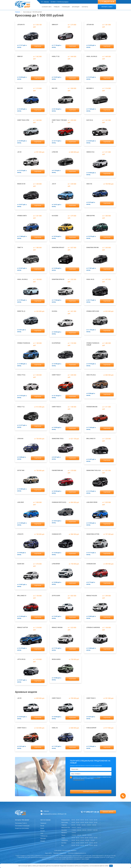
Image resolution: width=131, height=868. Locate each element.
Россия (43, 831)
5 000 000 (84, 830)
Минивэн (64, 833)
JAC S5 (19, 698)
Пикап (63, 835)
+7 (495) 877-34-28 (108, 2)
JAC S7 (54, 184)
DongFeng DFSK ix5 (58, 279)
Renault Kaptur (23, 627)
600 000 (91, 838)
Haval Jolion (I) (22, 279)
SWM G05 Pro (91, 216)
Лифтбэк (64, 825)
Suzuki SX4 (21, 564)
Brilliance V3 (22, 596)
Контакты (85, 7)
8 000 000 (89, 830)
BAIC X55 (55, 88)
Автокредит (76, 7)
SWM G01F (55, 25)
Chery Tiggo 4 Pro (23, 120)
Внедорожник (66, 820)
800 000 (73, 825)
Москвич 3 (90, 88)
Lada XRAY (21, 502)
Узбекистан (44, 836)
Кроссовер (65, 822)
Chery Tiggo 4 (56, 407)
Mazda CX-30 (21, 184)
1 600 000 (94, 825)
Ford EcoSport (91, 728)
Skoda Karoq (56, 659)
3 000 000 (74, 828)
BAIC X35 (20, 88)
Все (62, 845)
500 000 (78, 820)
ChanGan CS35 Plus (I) (59, 502)
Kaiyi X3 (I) (90, 120)
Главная (17, 12)
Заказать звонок (108, 812)
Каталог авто (47, 7)
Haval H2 (55, 728)
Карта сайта (48, 853)
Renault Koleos (92, 596)
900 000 (82, 840)
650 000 (87, 820)
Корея (42, 828)
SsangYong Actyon (93, 534)
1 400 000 (83, 825)
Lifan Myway (56, 564)
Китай (42, 826)
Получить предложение (91, 792)
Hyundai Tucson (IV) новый (93, 344)
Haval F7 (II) (56, 56)
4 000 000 (79, 828)
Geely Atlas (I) (91, 375)
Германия (43, 823)
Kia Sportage (56, 343)
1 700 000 (74, 830)
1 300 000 (74, 833)
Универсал (65, 840)
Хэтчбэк (64, 843)
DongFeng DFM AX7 (58, 247)
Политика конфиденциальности (77, 853)
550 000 (82, 820)
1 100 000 (78, 825)
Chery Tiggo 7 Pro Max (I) (59, 121)
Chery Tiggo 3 (91, 698)
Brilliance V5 (91, 439)
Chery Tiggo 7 (56, 375)
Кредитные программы (22, 828)
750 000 (91, 820)
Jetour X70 (21, 25)
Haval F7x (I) (21, 375)
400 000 (73, 820)
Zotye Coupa (56, 596)
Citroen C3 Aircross (93, 627)
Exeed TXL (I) (21, 311)
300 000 (73, 822)
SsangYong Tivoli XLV (94, 470)
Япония (43, 841)
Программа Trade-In (21, 823)
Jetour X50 (90, 25)
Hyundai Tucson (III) (24, 343)
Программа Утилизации (22, 826)
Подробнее (38, 46)
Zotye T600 (21, 470)
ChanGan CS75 (57, 534)
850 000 (95, 820)
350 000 (78, 822)
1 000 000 (87, 840)
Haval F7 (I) (21, 407)
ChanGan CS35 (91, 564)
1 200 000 (74, 835)
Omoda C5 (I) (90, 152)
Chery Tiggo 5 (56, 698)
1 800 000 (79, 835)
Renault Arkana (57, 627)
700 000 (95, 822)
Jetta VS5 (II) (21, 659)
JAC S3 (19, 152)
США (42, 833)
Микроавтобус (66, 828)
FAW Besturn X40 (57, 470)
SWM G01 (20, 56)
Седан (63, 838)
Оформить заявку (107, 7)
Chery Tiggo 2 (22, 728)
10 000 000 (95, 830)
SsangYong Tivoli (58, 439)
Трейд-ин (57, 7)
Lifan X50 (55, 152)
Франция (43, 838)
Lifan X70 (20, 534)
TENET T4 (20, 247)
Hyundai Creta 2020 (93, 311)
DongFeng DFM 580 (93, 247)
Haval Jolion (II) (92, 56)
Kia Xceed (55, 216)
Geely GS (89, 184)
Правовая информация (60, 853)
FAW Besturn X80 (92, 407)
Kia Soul (55, 311)
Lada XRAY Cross (92, 502)
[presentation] (91, 789)
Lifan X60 (20, 439)
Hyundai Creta (22, 216)
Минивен (64, 830)
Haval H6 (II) (90, 279)
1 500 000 (89, 825)
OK (111, 866)
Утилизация (66, 7)
